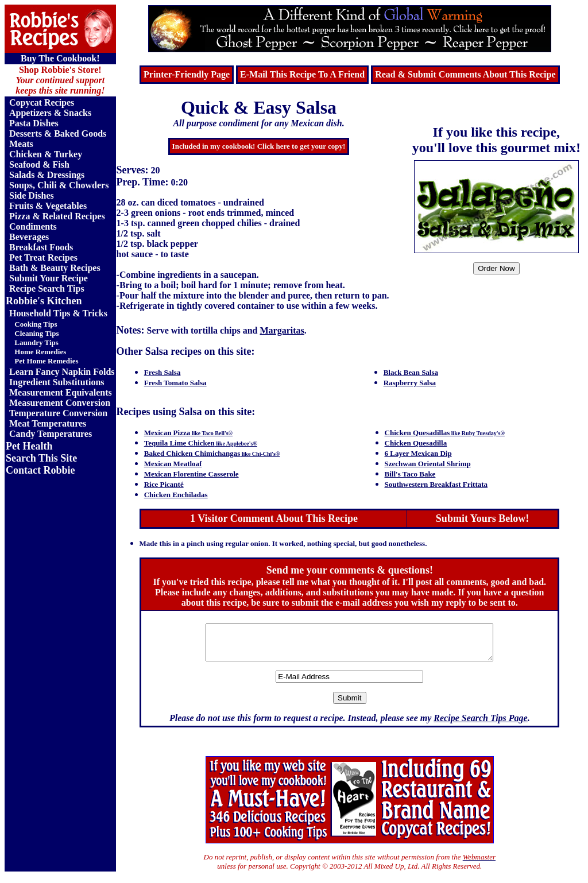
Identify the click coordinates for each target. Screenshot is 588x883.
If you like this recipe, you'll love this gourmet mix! (496, 140)
